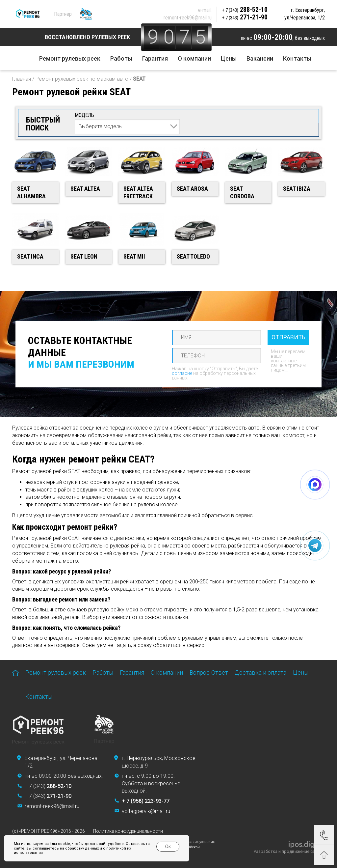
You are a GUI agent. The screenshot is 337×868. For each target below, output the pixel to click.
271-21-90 (245, 17)
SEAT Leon (84, 256)
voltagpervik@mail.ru (146, 811)
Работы (121, 58)
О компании (194, 58)
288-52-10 (245, 10)
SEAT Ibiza (297, 189)
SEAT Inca (30, 256)
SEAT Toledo (193, 256)
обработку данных (82, 848)
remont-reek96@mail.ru (188, 18)
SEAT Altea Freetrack (138, 192)
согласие (182, 373)
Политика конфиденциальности (128, 831)
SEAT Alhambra (31, 192)
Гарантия (155, 58)
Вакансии (260, 58)
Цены (229, 58)
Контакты (297, 58)
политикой (116, 848)
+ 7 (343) (48, 786)
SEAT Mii (134, 256)
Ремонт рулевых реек (70, 58)
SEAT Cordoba (242, 192)
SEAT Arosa (192, 189)
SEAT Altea (85, 189)
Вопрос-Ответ (209, 672)
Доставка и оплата (260, 672)
